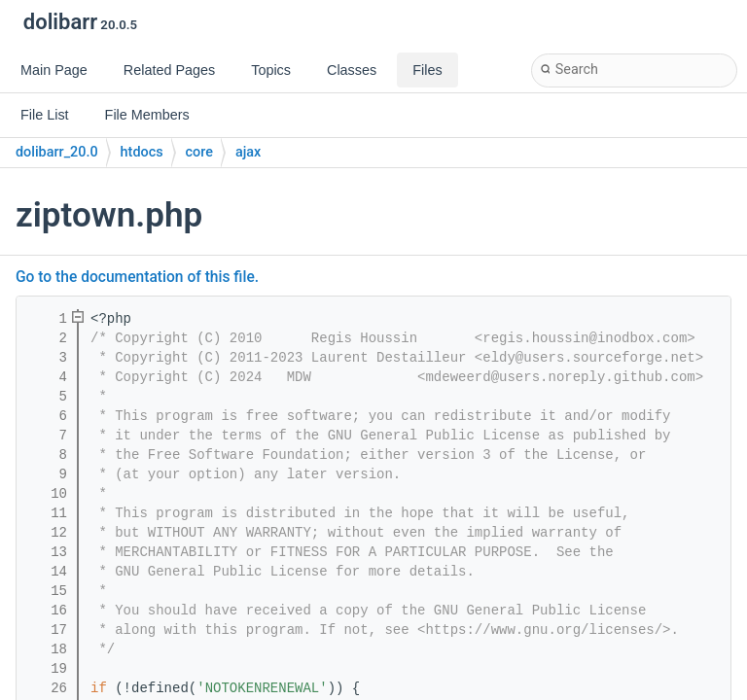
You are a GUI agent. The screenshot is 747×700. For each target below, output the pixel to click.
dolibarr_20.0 (57, 152)
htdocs (142, 152)
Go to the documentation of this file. (137, 277)
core (199, 152)
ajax (248, 152)
